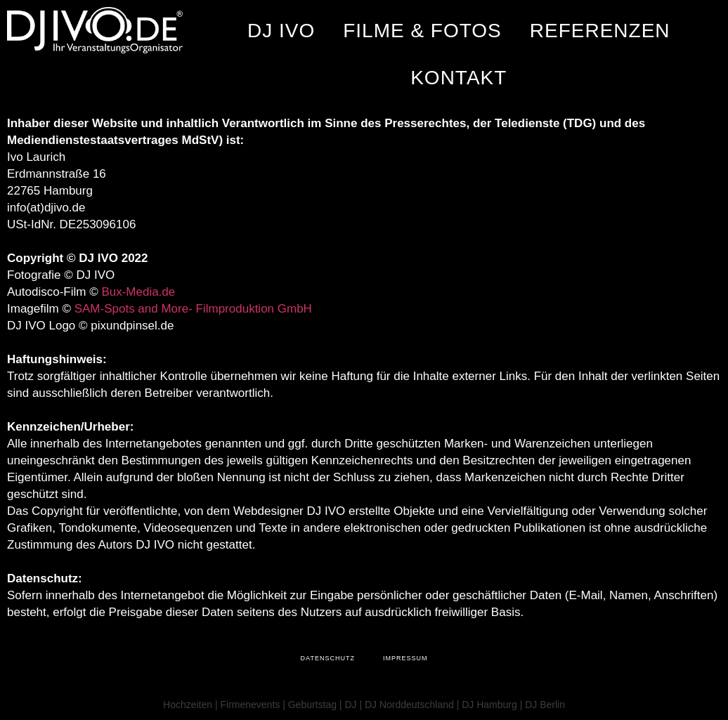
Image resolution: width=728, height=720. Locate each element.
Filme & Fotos (422, 31)
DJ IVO (281, 31)
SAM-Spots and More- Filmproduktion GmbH (193, 309)
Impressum (405, 658)
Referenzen (600, 31)
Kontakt (459, 78)
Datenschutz (328, 658)
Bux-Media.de (138, 292)
